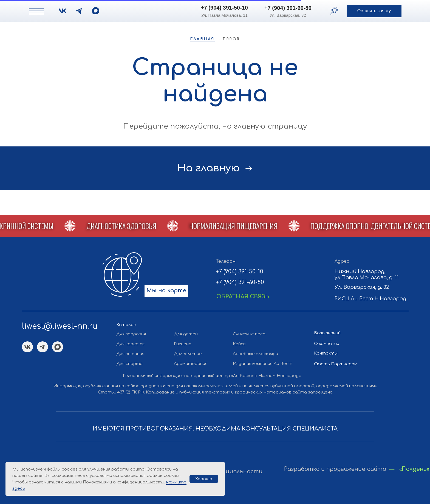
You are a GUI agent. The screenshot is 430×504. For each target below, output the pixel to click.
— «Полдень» (409, 469)
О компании (327, 344)
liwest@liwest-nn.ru (60, 326)
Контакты (326, 353)
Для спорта (129, 364)
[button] (374, 11)
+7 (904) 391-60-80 (288, 8)
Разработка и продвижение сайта (335, 469)
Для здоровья (131, 334)
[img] (96, 11)
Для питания (130, 354)
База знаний (327, 333)
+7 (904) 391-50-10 (224, 8)
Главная (202, 39)
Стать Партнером (336, 364)
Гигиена (183, 344)
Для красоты (131, 344)
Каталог (126, 325)
